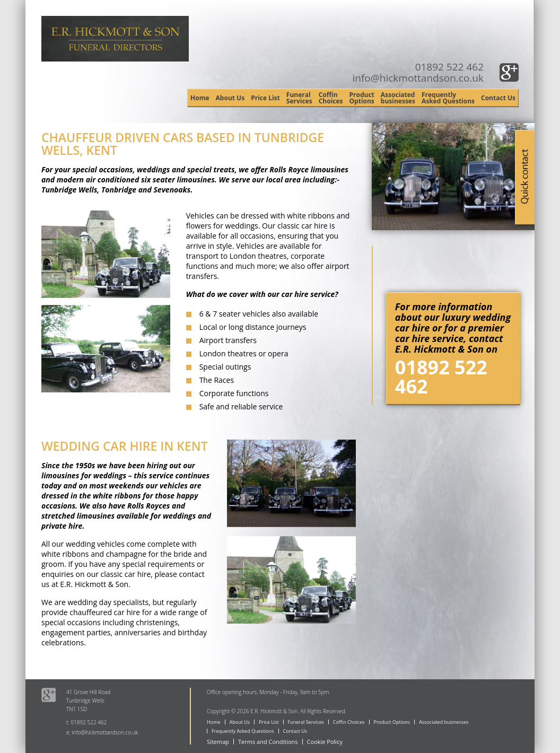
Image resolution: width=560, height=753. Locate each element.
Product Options (362, 98)
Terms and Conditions (268, 742)
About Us (230, 98)
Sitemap (218, 742)
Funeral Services (299, 98)
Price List (265, 98)
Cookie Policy (325, 742)
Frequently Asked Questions (448, 98)
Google (509, 72)
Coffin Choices (331, 98)
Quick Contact (525, 176)
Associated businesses (398, 98)
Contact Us (498, 98)
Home (200, 98)
